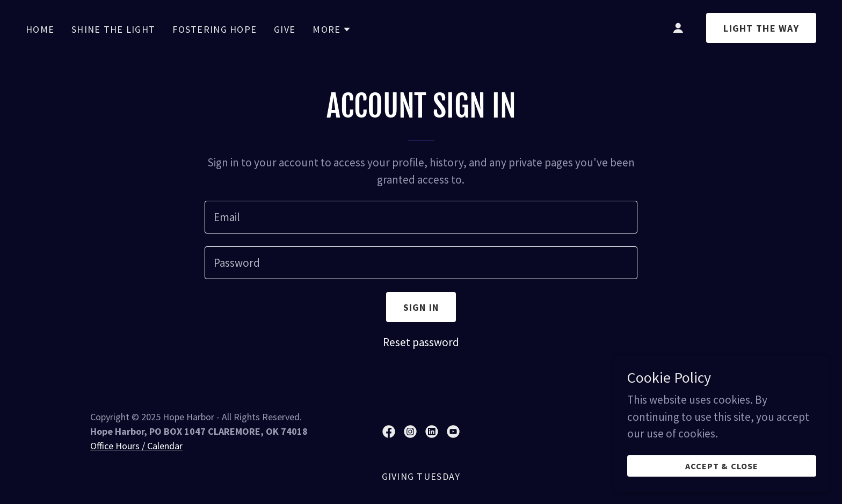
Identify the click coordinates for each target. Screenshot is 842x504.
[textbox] (421, 217)
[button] (332, 30)
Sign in (421, 307)
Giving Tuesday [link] (421, 476)
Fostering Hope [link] (215, 29)
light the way (761, 28)
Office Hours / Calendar (136, 446)
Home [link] (40, 29)
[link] (389, 432)
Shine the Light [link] (113, 29)
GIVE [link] (285, 29)
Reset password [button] (421, 342)
